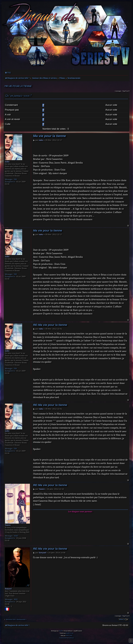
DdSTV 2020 (69, 636)
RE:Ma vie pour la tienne (50, 325)
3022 (16, 599)
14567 (16, 536)
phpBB (61, 631)
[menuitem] (8, 73)
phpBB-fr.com (70, 633)
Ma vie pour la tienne (18, 86)
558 (15, 179)
